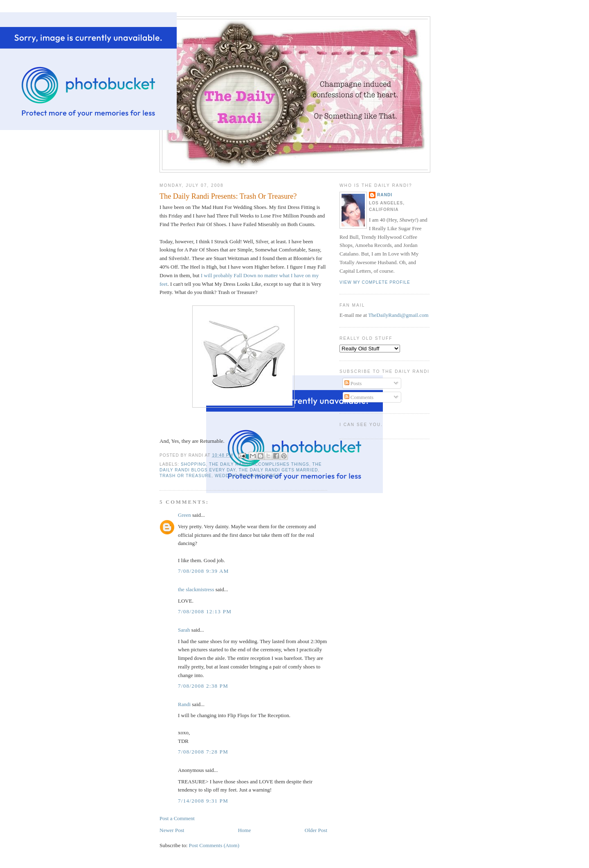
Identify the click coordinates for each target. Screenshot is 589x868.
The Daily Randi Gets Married (279, 470)
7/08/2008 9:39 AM (203, 571)
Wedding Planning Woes (247, 476)
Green (184, 515)
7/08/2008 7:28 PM (203, 752)
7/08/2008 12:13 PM (205, 611)
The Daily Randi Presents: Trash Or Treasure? (228, 196)
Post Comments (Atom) (214, 845)
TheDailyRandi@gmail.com (398, 315)
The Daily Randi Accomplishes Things (259, 464)
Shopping (193, 464)
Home (245, 830)
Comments (359, 397)
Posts (353, 383)
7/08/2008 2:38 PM (203, 686)
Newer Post (172, 830)
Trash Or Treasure (185, 476)
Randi (184, 704)
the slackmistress (196, 589)
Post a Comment (177, 818)
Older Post (316, 830)
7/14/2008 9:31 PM (203, 801)
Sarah (184, 630)
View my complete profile (375, 282)
